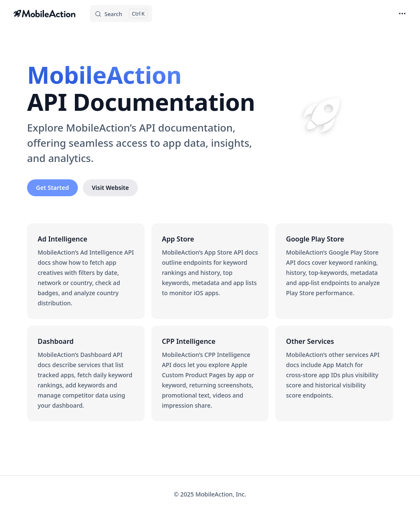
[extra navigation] (402, 14)
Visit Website (110, 188)
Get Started (52, 188)
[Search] (121, 14)
